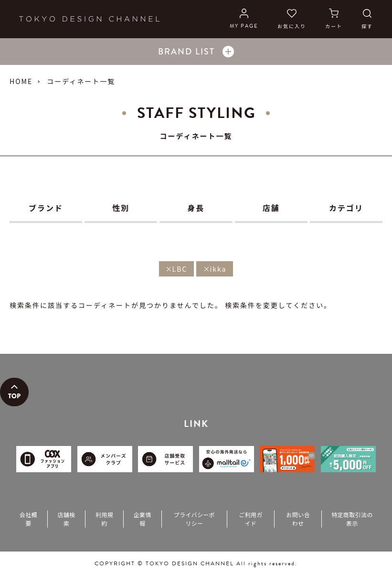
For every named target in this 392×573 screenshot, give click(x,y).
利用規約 (104, 519)
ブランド (46, 208)
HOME (21, 81)
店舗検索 (66, 519)
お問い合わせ (298, 519)
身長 (196, 208)
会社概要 (28, 519)
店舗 (271, 208)
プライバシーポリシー (194, 519)
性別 (121, 208)
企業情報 (143, 519)
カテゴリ (346, 208)
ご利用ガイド (250, 519)
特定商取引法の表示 (352, 519)
